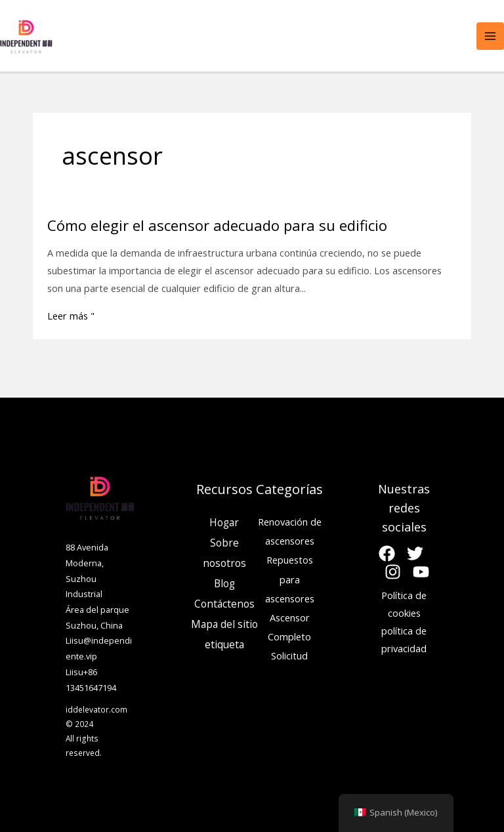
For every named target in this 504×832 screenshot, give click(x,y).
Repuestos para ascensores (290, 579)
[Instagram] (393, 572)
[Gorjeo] (415, 553)
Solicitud (289, 655)
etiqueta (224, 644)
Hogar (224, 522)
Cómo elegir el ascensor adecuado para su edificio (217, 225)
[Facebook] (387, 553)
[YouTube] (421, 572)
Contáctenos (224, 604)
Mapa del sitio (224, 624)
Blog (224, 583)
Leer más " (71, 316)
